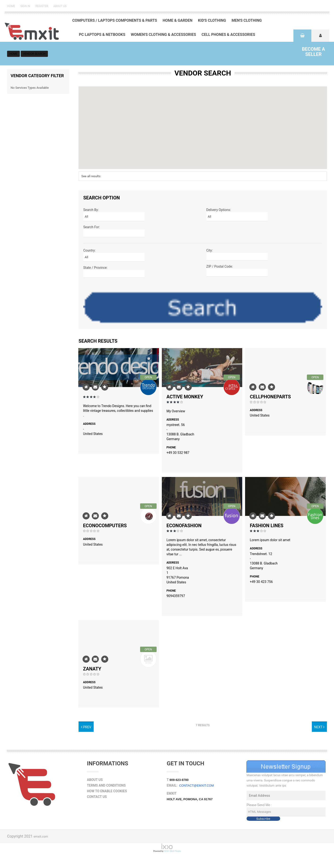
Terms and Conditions (106, 785)
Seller (313, 52)
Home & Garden (177, 20)
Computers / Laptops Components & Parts (115, 20)
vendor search (34, 54)
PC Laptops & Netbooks (102, 35)
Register (42, 6)
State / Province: (95, 268)
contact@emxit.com (196, 786)
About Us (60, 6)
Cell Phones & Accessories (228, 35)
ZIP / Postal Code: (220, 266)
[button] (203, 123)
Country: (89, 250)
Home (11, 6)
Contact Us (97, 797)
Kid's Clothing (212, 20)
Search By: (91, 210)
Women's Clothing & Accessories (164, 35)
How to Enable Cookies (107, 791)
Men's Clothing (247, 20)
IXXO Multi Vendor (173, 851)
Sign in (25, 6)
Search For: (92, 227)
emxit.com (41, 836)
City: (210, 250)
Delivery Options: (219, 210)
